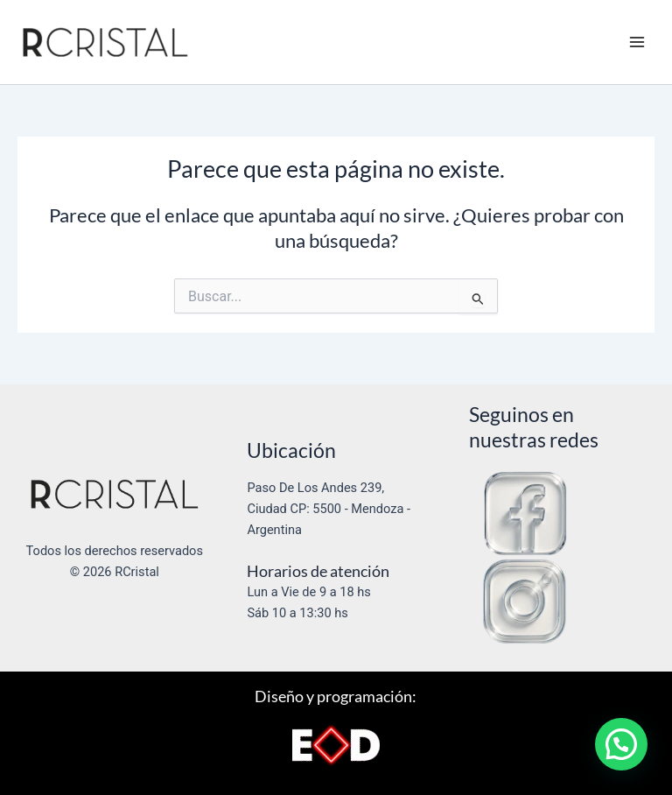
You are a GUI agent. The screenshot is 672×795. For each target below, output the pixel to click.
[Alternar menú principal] (637, 42)
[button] (621, 744)
